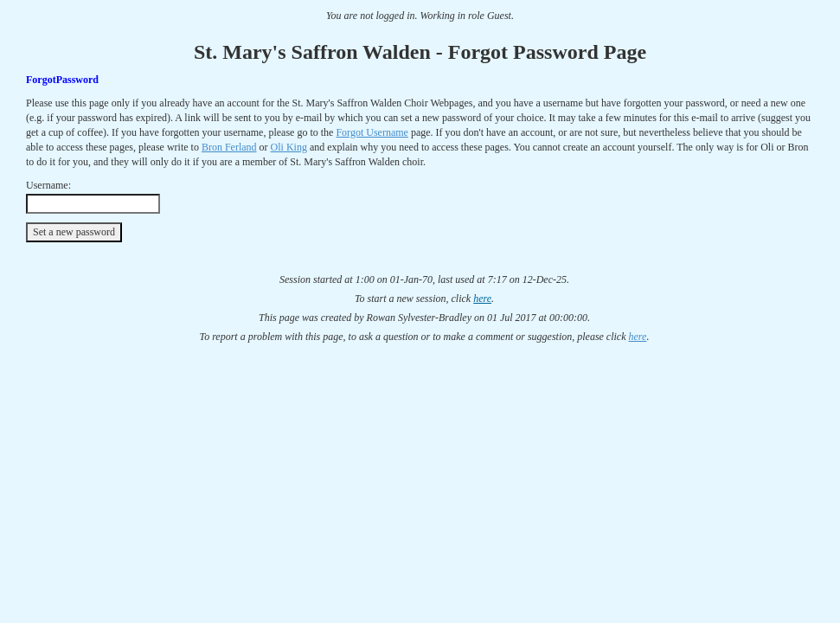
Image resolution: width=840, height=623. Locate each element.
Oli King (289, 147)
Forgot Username (372, 132)
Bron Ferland (229, 147)
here (482, 299)
